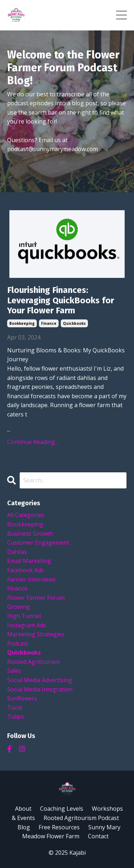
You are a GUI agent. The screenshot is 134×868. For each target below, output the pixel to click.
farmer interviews (31, 579)
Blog (24, 827)
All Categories (26, 515)
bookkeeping (22, 323)
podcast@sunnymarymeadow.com (53, 149)
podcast (18, 643)
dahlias (17, 552)
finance (49, 323)
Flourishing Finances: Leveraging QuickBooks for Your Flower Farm (61, 300)
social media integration (40, 689)
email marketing (29, 561)
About (23, 809)
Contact (98, 836)
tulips (16, 717)
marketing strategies (36, 634)
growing (19, 607)
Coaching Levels (62, 809)
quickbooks (74, 323)
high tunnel (24, 616)
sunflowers (22, 698)
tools (15, 708)
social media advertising (40, 680)
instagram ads (27, 625)
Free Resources (59, 827)
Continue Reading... (33, 442)
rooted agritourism (34, 662)
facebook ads (26, 570)
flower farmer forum (36, 598)
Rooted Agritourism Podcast (81, 818)
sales (14, 671)
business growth (30, 534)
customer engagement (38, 542)
